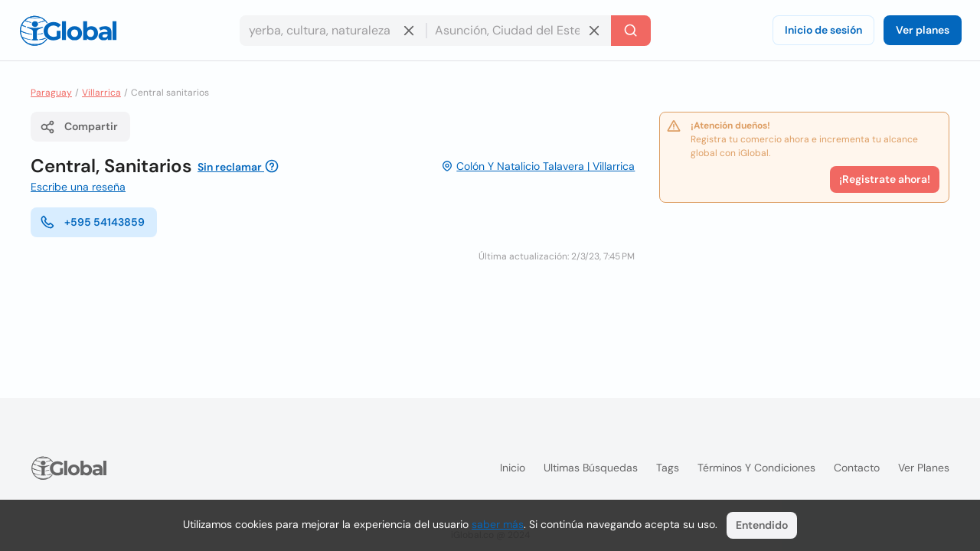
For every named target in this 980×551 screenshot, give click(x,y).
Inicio (513, 468)
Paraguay (51, 93)
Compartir (79, 127)
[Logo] (68, 31)
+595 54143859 (92, 222)
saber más (498, 524)
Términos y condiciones (756, 468)
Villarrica (101, 93)
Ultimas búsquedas (591, 468)
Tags (668, 468)
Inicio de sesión (823, 30)
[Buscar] (631, 31)
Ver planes (923, 30)
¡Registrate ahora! (885, 179)
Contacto (857, 468)
